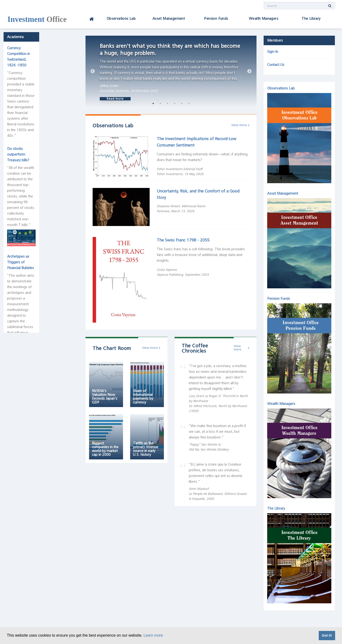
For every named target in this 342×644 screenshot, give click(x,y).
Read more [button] (115, 99)
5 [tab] (182, 103)
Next (249, 71)
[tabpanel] (171, 71)
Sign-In (273, 52)
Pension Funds (216, 19)
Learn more (153, 635)
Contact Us (276, 65)
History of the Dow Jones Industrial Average (38, 256)
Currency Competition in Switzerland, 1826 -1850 (39, 54)
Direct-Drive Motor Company (33, 538)
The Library (311, 19)
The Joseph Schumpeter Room (36, 242)
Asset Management (169, 19)
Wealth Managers (264, 19)
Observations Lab (121, 19)
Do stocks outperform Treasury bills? (40, 101)
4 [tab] (175, 103)
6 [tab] (189, 103)
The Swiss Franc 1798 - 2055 (183, 240)
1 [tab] (153, 103)
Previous (93, 71)
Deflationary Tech (24, 422)
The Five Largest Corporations (34, 363)
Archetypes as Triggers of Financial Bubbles (38, 187)
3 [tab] (167, 103)
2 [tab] (160, 103)
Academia (19, 40)
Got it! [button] (327, 635)
